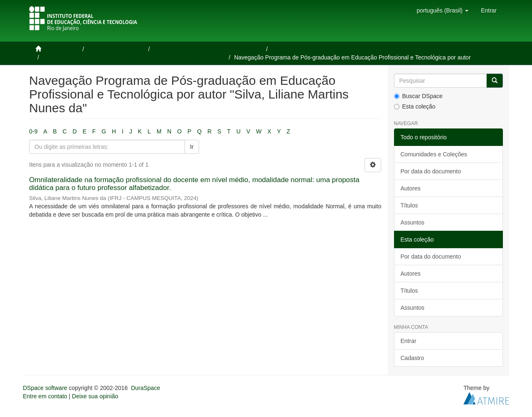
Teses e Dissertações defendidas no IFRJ (209, 49)
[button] (442, 10)
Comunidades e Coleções (434, 154)
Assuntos (413, 222)
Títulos (409, 205)
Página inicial (62, 49)
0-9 (33, 131)
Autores (411, 188)
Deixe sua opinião (95, 396)
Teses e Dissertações (117, 49)
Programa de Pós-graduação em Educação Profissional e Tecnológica (135, 57)
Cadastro (413, 358)
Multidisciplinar (292, 49)
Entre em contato (45, 396)
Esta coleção (415, 106)
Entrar (409, 341)
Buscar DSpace (418, 96)
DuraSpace (145, 388)
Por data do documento (431, 171)
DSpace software (45, 388)
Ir (192, 147)
